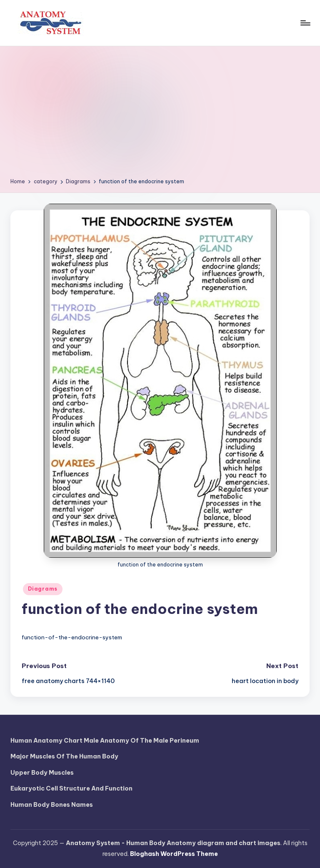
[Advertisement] (160, 115)
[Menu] (305, 23)
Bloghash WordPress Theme (174, 854)
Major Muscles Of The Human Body (64, 756)
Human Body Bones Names (52, 805)
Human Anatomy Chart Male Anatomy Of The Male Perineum (105, 741)
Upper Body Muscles (42, 773)
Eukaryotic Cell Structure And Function (71, 788)
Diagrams (43, 589)
